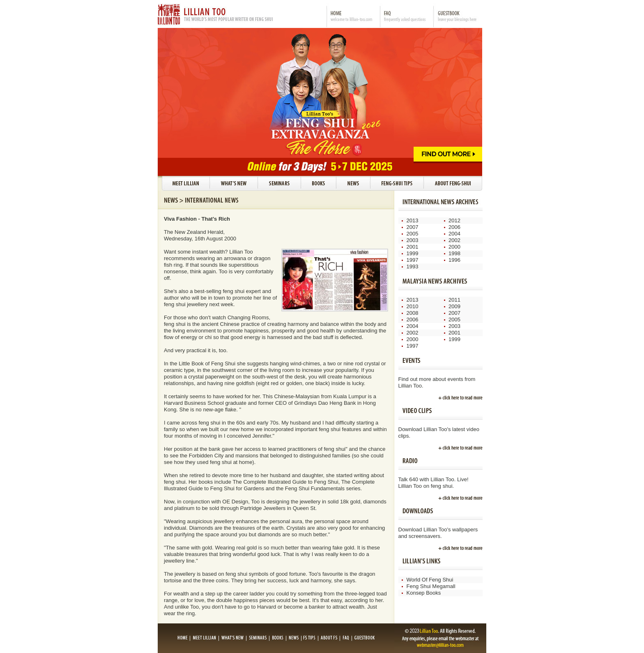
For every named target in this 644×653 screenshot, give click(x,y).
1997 (413, 260)
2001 (413, 247)
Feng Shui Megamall (431, 586)
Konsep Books (424, 593)
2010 (413, 306)
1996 (454, 260)
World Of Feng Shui (430, 580)
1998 (454, 253)
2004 (454, 234)
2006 (454, 227)
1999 (413, 253)
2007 (413, 227)
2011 (454, 300)
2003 (413, 240)
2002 (454, 240)
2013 (413, 220)
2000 (454, 247)
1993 (413, 267)
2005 (413, 234)
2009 (454, 306)
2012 (454, 220)
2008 (413, 313)
